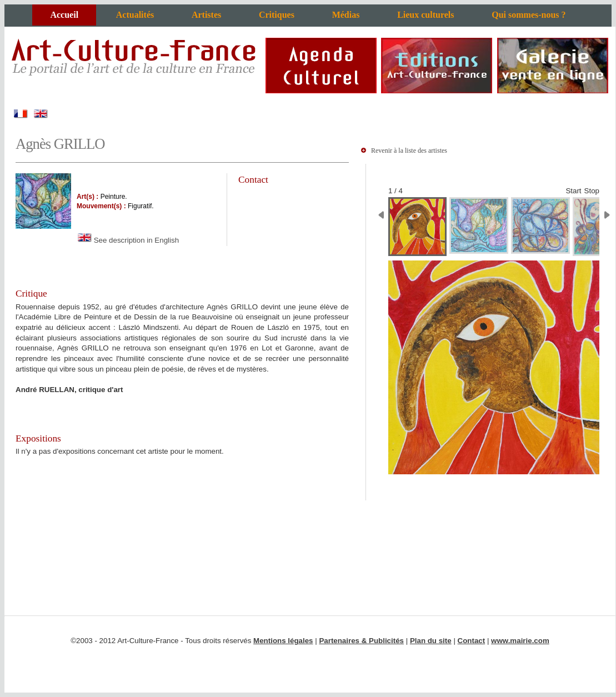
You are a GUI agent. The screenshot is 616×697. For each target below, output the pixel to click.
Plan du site (431, 641)
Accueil (64, 15)
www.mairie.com (520, 641)
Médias (346, 15)
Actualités (135, 15)
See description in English (128, 240)
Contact (472, 641)
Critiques (277, 15)
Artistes (206, 15)
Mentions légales (283, 641)
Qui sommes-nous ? (529, 15)
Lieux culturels (425, 15)
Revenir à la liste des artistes (409, 151)
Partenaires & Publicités (361, 641)
